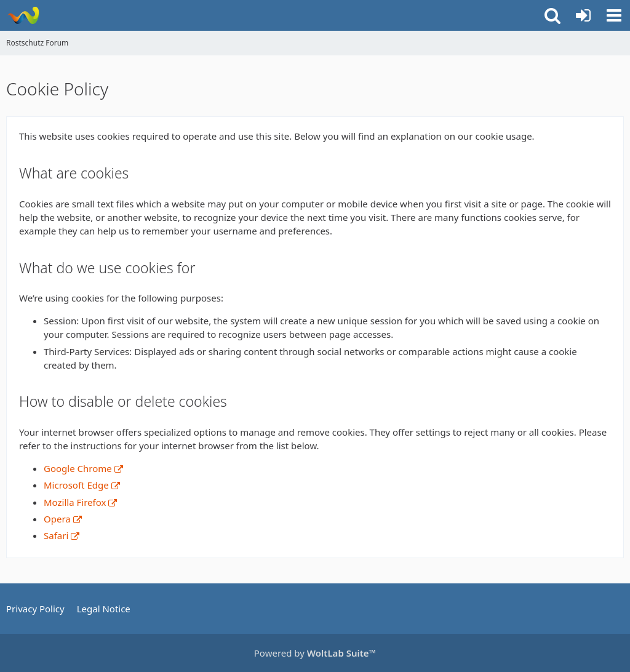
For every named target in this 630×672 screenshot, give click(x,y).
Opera (57, 519)
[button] (614, 15)
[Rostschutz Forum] (23, 15)
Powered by (315, 653)
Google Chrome (78, 468)
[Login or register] (583, 15)
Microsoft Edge (76, 485)
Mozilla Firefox (75, 502)
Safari (56, 535)
